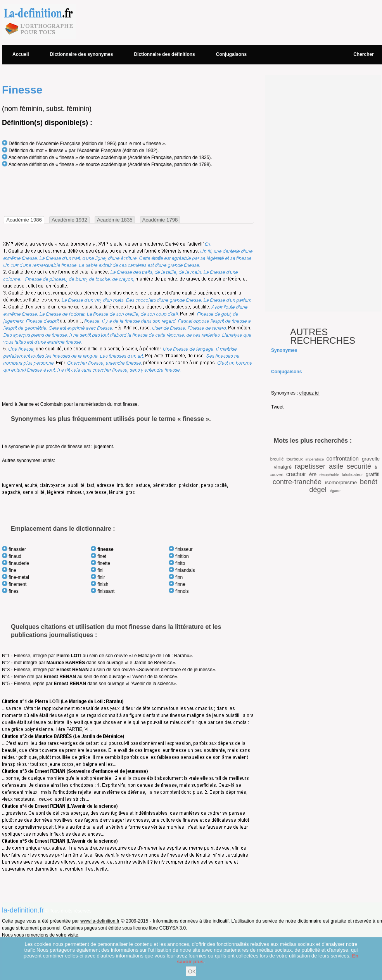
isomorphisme (341, 482)
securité (359, 466)
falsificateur (352, 474)
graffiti (373, 474)
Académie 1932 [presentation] (69, 220)
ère (313, 474)
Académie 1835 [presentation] (115, 220)
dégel (318, 490)
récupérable (329, 475)
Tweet (277, 407)
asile (336, 466)
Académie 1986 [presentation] (24, 220)
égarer (335, 491)
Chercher (364, 54)
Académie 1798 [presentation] (160, 220)
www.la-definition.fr (100, 921)
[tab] (24, 220)
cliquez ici (309, 393)
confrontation (343, 459)
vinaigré (283, 467)
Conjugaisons (231, 54)
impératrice (315, 459)
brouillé (277, 459)
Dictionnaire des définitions (164, 54)
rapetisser (310, 466)
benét (369, 482)
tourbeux (295, 459)
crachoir (296, 474)
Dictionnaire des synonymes (82, 54)
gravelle (371, 459)
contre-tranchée (297, 482)
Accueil (21, 54)
